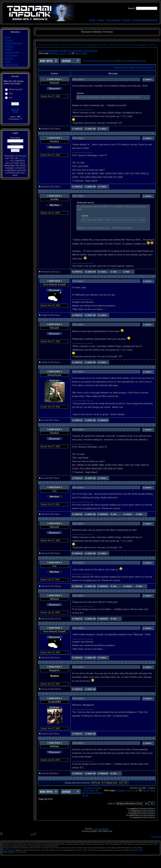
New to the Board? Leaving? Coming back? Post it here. (68, 51)
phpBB (93, 831)
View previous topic (124, 68)
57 (80, 53)
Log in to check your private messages (128, 45)
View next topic (146, 68)
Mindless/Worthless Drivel (132, 61)
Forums (126, 20)
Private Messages (14, 43)
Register (94, 45)
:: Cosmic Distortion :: (101, 829)
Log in (152, 45)
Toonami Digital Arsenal (145, 20)
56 (76, 53)
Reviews (9, 46)
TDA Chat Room (79, 45)
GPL (85, 850)
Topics (101, 20)
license (139, 850)
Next (85, 53)
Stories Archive (12, 52)
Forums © (156, 837)
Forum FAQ (53, 45)
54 (70, 53)
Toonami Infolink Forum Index (99, 61)
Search (8, 49)
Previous (54, 53)
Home (92, 20)
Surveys (9, 58)
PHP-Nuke (8, 850)
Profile (103, 45)
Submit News (11, 55)
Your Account (113, 20)
